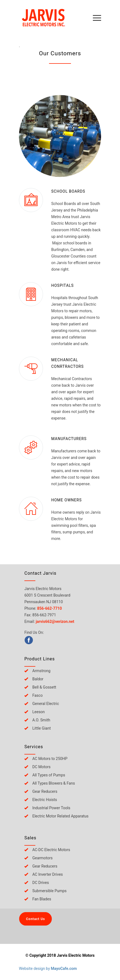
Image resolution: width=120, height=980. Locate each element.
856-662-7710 (50, 608)
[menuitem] (65, 640)
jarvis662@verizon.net (55, 621)
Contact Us (35, 919)
